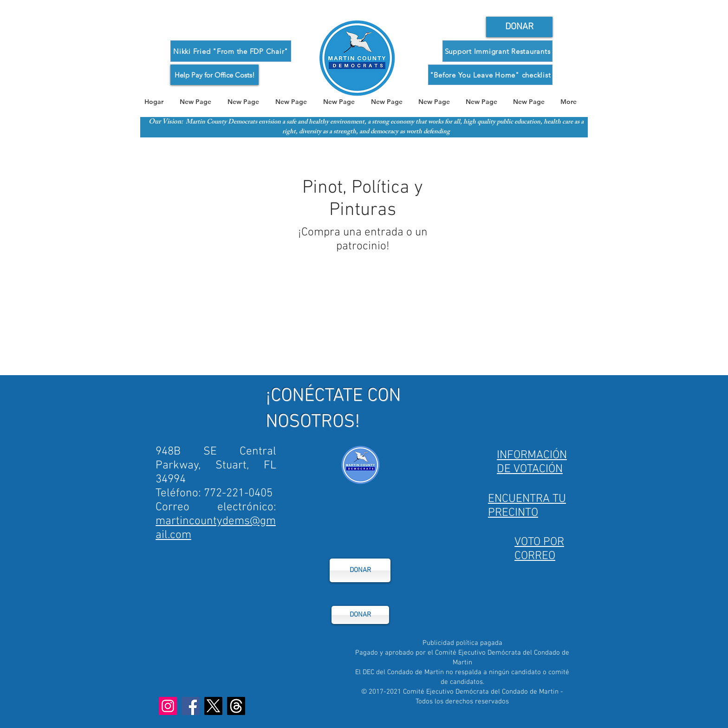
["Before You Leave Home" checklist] (490, 75)
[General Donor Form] (519, 27)
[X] (213, 706)
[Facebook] (191, 706)
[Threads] (236, 706)
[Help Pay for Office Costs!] (214, 75)
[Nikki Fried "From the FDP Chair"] (231, 51)
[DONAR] (360, 570)
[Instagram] (168, 706)
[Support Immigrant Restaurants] (497, 51)
